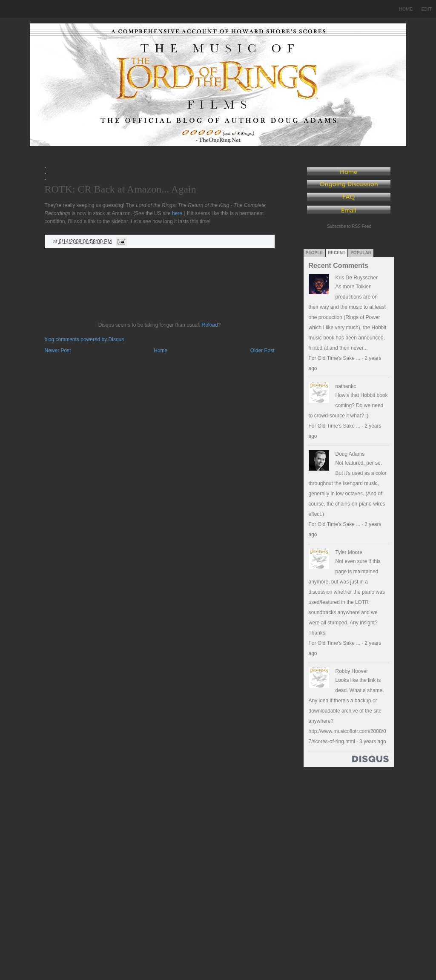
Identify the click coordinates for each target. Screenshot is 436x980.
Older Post (262, 351)
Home (406, 9)
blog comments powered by (85, 339)
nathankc (346, 386)
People (314, 253)
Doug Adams (350, 454)
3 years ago (373, 741)
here (177, 213)
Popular (361, 253)
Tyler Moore (349, 552)
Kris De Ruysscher (357, 278)
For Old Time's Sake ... (335, 358)
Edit (426, 9)
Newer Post (58, 351)
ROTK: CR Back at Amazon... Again (120, 189)
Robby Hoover (352, 671)
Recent (337, 253)
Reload (210, 325)
